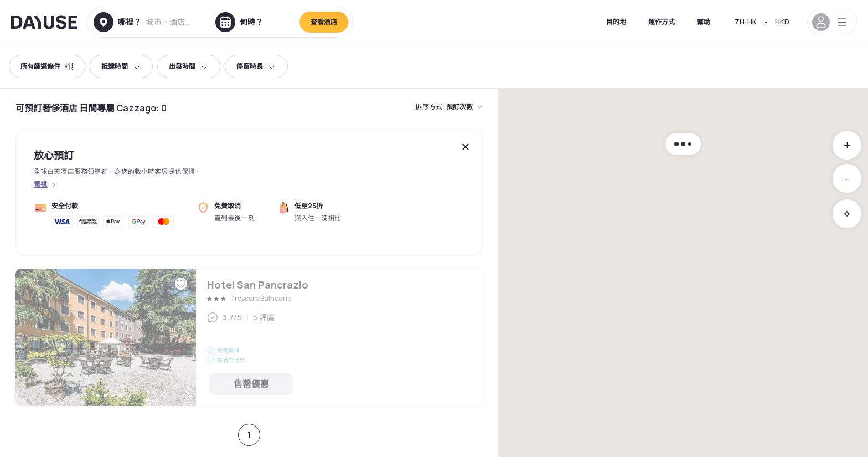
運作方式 (662, 22)
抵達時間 (121, 66)
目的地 (616, 22)
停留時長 (256, 66)
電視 (41, 184)
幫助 (704, 22)
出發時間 (189, 66)
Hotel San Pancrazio (249, 337)
